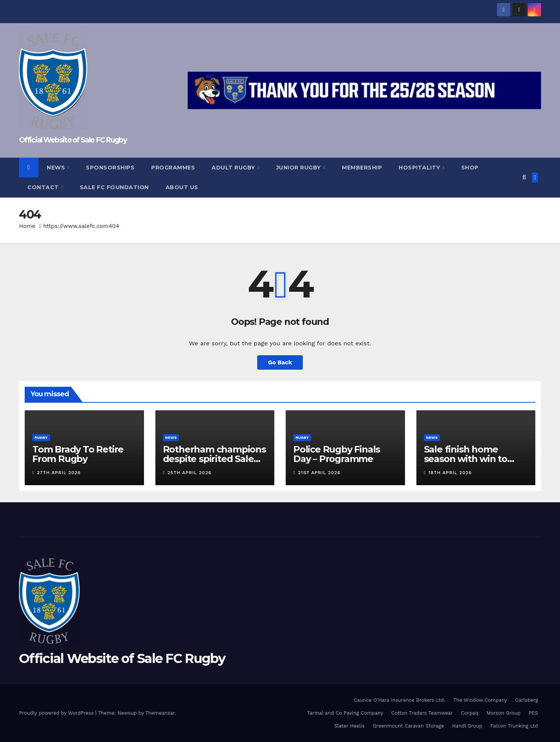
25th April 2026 (190, 473)
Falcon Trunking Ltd (514, 726)
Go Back (280, 362)
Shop (470, 168)
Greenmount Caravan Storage (408, 726)
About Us (182, 187)
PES (533, 713)
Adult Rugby (234, 168)
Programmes (173, 168)
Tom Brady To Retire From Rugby (78, 454)
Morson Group (504, 713)
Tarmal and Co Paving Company (345, 713)
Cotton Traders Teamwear (422, 713)
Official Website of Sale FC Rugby (73, 140)
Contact (44, 187)
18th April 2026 (450, 473)
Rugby (41, 437)
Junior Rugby (300, 168)
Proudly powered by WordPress (57, 713)
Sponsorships (110, 168)
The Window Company (480, 700)
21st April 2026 (319, 473)
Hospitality (420, 168)
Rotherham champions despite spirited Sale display (214, 459)
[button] (524, 177)
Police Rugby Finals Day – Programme (337, 454)
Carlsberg (527, 700)
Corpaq (470, 713)
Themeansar (160, 713)
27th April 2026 (59, 473)
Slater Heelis (349, 726)
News (57, 168)
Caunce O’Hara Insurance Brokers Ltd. (399, 700)
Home (27, 226)
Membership (362, 168)
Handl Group (467, 726)
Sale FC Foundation (114, 187)
